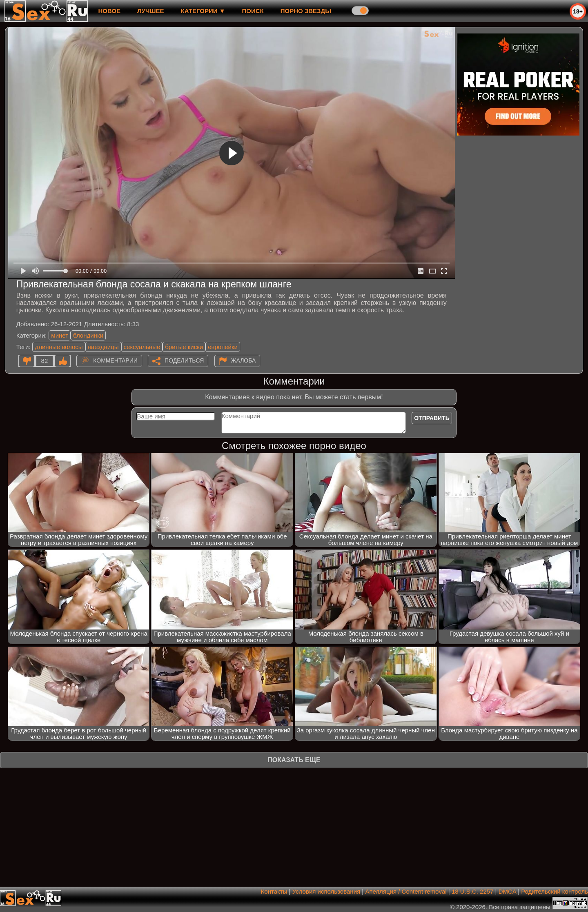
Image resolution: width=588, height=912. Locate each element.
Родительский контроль (555, 891)
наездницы (103, 347)
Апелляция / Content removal (406, 891)
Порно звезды (306, 11)
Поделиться (184, 360)
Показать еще (294, 760)
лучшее (150, 11)
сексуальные (142, 347)
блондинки (88, 335)
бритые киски (184, 347)
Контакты (274, 891)
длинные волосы (59, 347)
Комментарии (115, 360)
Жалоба (244, 360)
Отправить (432, 418)
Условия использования (326, 891)
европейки (223, 347)
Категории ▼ (203, 11)
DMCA (507, 891)
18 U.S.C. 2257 (473, 891)
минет (60, 335)
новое (109, 11)
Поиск (253, 11)
